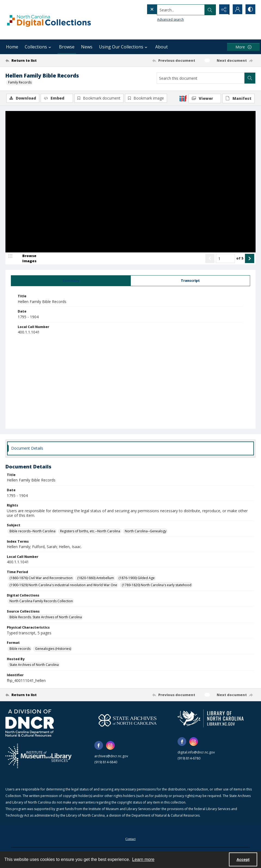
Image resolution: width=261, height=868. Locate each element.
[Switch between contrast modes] (250, 10)
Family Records (20, 82)
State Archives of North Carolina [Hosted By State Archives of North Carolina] (34, 665)
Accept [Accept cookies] (243, 860)
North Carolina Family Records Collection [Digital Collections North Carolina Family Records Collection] (41, 601)
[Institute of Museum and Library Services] (38, 756)
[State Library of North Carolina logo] (211, 719)
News (87, 47)
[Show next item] (250, 259)
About (161, 47)
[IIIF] (183, 98)
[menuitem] (130, 839)
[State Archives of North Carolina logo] (128, 721)
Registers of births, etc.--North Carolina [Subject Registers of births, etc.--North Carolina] (90, 531)
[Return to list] (39, 60)
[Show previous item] (210, 259)
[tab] (71, 281)
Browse (67, 47)
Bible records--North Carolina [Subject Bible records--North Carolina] (32, 531)
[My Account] (237, 10)
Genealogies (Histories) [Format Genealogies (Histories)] (53, 649)
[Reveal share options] (223, 10)
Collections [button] (39, 47)
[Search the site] (170, 10)
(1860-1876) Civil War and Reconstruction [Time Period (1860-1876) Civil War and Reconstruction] (41, 578)
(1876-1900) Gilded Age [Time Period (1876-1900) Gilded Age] (137, 578)
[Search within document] (250, 78)
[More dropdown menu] (243, 47)
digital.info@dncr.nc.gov (196, 753)
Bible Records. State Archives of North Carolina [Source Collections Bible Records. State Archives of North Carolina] (46, 617)
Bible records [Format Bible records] (20, 649)
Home (12, 47)
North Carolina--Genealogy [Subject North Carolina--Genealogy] (146, 531)
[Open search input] (209, 10)
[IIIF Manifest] (238, 98)
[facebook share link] (99, 746)
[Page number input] (225, 259)
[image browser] (26, 259)
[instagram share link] (110, 746)
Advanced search (159, 19)
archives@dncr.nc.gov (111, 756)
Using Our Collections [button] (124, 47)
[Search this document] (201, 78)
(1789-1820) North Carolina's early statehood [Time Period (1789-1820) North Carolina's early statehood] (157, 585)
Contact (130, 839)
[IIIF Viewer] (205, 98)
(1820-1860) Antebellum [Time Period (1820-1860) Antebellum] (96, 578)
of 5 (240, 258)
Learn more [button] (143, 859)
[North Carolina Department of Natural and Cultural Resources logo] (30, 723)
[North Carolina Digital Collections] (49, 20)
